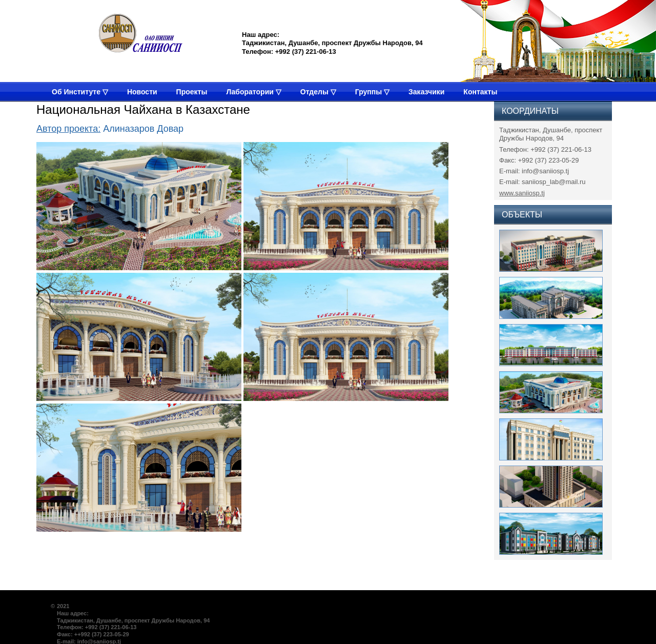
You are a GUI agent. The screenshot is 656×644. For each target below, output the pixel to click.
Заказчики (426, 92)
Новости (142, 92)
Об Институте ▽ (80, 92)
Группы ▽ (372, 92)
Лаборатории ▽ (253, 92)
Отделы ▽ (318, 92)
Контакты (480, 92)
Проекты (192, 92)
